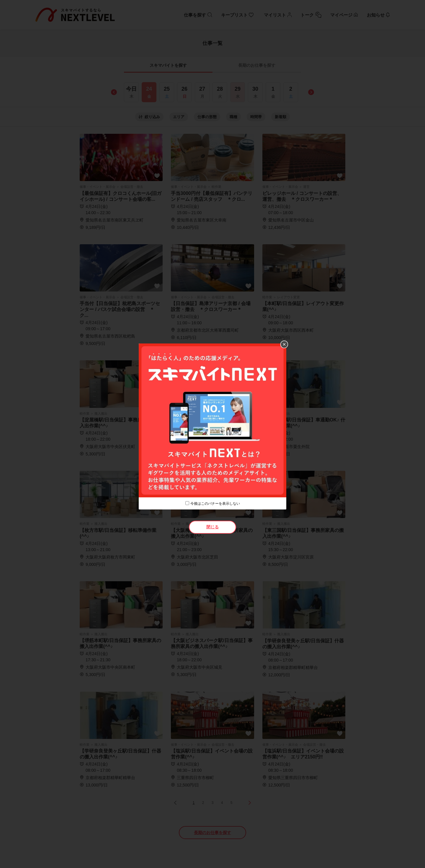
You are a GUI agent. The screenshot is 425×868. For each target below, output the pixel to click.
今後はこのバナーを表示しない (215, 504)
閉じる (212, 527)
